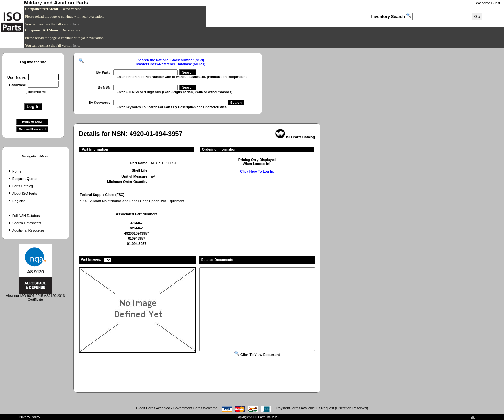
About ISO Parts (22, 193)
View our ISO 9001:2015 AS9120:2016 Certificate (36, 296)
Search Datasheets (24, 223)
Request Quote (22, 179)
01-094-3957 (137, 244)
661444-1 (136, 223)
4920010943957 (136, 233)
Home (14, 171)
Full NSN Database (24, 216)
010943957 (136, 238)
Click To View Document (257, 355)
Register (16, 201)
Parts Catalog (20, 186)
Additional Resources (26, 230)
